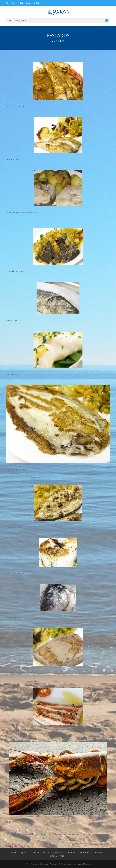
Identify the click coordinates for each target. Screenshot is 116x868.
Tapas (23, 852)
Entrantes (34, 852)
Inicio (13, 852)
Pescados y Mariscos (53, 852)
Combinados (85, 852)
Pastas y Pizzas (56, 856)
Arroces (71, 852)
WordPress (84, 864)
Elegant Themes (49, 864)
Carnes (99, 852)
